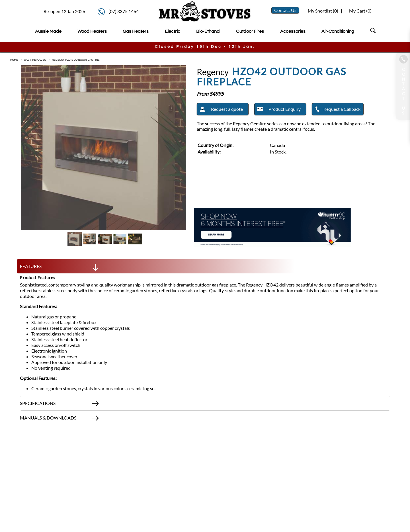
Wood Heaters (92, 31)
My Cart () (360, 11)
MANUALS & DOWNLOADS (60, 419)
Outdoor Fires (250, 31)
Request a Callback (336, 110)
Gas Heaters (136, 31)
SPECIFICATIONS (60, 405)
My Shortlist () (323, 11)
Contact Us (285, 10)
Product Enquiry (278, 110)
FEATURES (60, 268)
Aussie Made (48, 31)
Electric (173, 31)
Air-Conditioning (338, 31)
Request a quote (220, 110)
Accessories (293, 31)
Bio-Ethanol (208, 31)
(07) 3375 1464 (124, 11)
